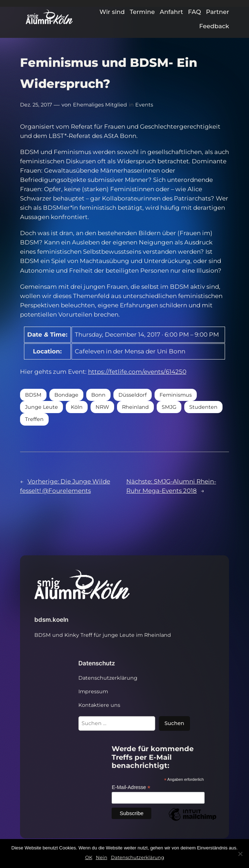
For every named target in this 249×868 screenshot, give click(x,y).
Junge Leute (41, 407)
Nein (102, 857)
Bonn (98, 395)
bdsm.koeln (51, 620)
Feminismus (176, 395)
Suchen (174, 723)
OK (89, 857)
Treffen (34, 419)
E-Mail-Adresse (131, 787)
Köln (77, 407)
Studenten (203, 407)
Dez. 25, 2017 (36, 105)
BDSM (33, 395)
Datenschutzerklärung (138, 857)
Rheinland (135, 407)
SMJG (169, 407)
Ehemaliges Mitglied (100, 105)
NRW (102, 407)
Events (144, 105)
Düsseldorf (133, 395)
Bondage (66, 395)
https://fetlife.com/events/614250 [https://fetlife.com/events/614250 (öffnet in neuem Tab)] (137, 372)
